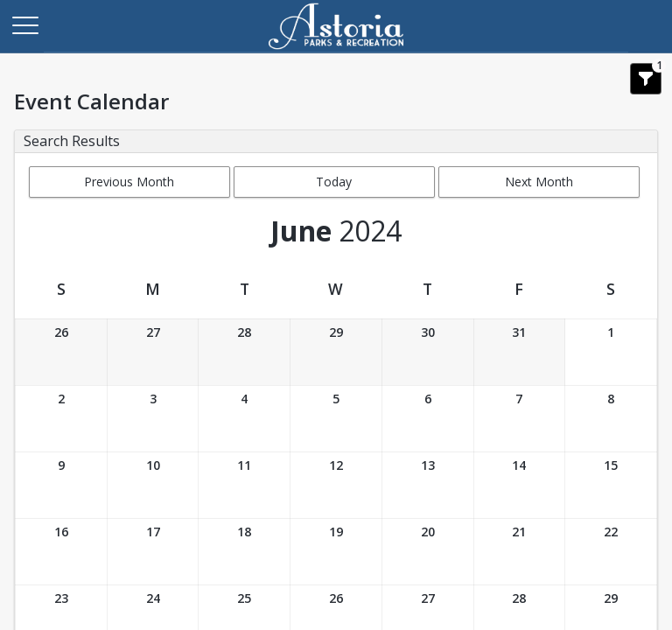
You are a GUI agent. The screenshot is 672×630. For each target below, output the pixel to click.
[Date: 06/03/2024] (153, 419)
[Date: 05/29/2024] (336, 352)
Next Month (539, 182)
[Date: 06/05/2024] (336, 419)
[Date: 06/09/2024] (61, 485)
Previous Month (129, 182)
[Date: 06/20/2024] (428, 552)
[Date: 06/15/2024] (611, 485)
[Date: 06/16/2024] (61, 552)
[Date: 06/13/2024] (428, 485)
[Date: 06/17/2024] (153, 552)
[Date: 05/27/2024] (153, 352)
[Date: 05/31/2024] (520, 352)
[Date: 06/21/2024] (520, 552)
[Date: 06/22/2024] (611, 552)
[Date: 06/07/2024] (520, 419)
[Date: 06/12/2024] (336, 485)
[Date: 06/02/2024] (61, 419)
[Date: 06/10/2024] (153, 485)
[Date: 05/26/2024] (61, 352)
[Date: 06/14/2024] (520, 485)
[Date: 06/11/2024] (244, 485)
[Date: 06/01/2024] (611, 352)
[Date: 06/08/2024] (611, 419)
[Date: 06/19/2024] (336, 552)
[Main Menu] (24, 24)
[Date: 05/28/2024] (244, 352)
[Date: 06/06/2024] (428, 419)
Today (334, 182)
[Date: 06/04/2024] (244, 419)
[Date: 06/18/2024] (244, 552)
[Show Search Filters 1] (646, 79)
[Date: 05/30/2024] (428, 352)
